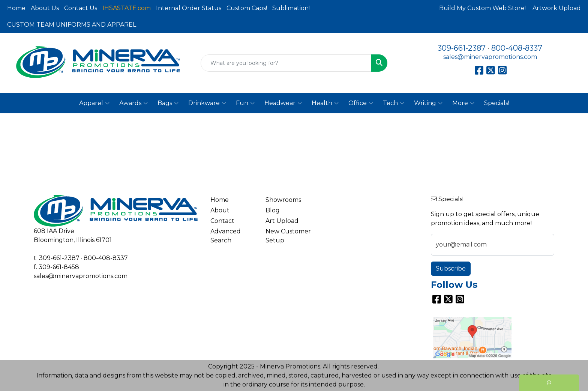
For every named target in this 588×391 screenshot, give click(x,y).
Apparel (94, 103)
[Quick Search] (286, 63)
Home (16, 8)
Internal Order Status (189, 8)
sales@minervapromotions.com (490, 57)
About (220, 210)
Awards (133, 103)
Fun (245, 103)
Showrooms (283, 200)
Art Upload (282, 221)
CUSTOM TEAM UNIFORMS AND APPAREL (72, 25)
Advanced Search (226, 236)
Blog (273, 210)
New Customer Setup (288, 236)
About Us (45, 8)
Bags (168, 103)
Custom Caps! (247, 8)
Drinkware (207, 103)
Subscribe (451, 268)
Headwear (283, 103)
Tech (394, 103)
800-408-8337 (517, 48)
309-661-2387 (462, 48)
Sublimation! (291, 8)
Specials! (497, 103)
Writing (428, 103)
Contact (222, 221)
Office (361, 103)
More (463, 103)
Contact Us (81, 8)
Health (325, 103)
